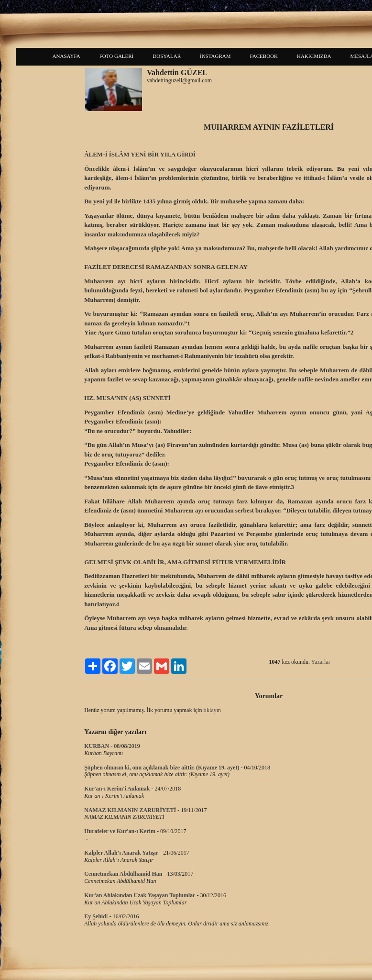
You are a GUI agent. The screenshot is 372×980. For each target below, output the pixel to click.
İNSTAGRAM (215, 56)
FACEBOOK (264, 56)
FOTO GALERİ (117, 56)
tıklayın (212, 710)
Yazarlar (321, 662)
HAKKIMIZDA (314, 56)
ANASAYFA (66, 56)
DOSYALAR (167, 56)
